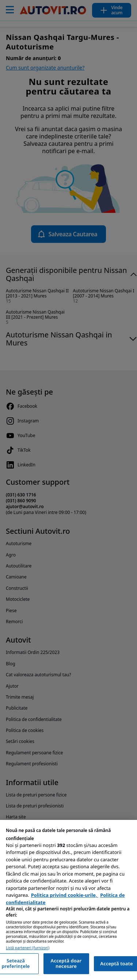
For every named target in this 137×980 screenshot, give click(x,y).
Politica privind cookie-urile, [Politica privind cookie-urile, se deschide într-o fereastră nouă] (65, 895)
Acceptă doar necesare (66, 964)
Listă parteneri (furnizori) (28, 948)
